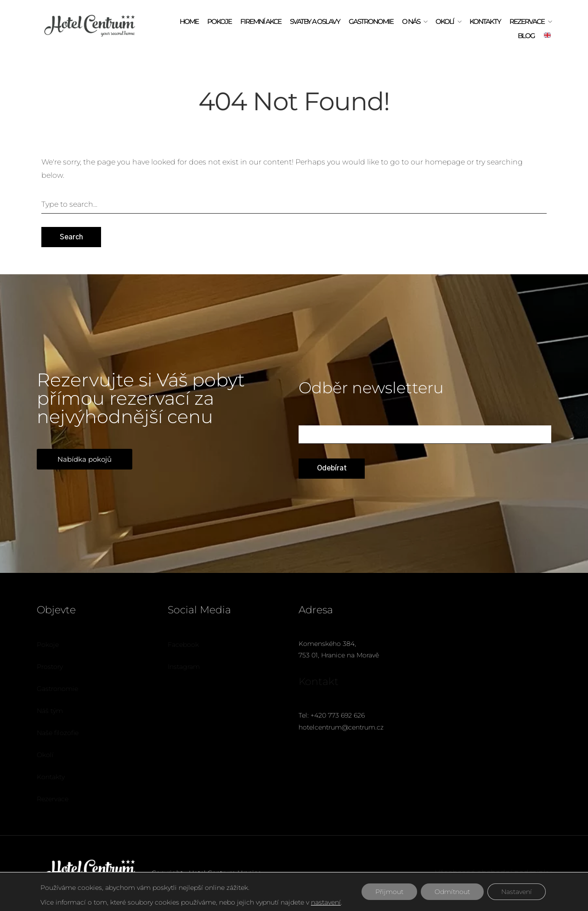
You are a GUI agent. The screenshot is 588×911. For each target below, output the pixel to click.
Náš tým (50, 711)
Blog (526, 36)
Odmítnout (452, 892)
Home (189, 21)
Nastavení (517, 892)
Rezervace (527, 21)
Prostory (50, 667)
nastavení (326, 902)
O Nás (411, 21)
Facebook (183, 645)
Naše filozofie (58, 733)
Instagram (184, 667)
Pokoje (219, 21)
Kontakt (319, 682)
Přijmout (389, 892)
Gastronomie (371, 21)
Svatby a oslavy (315, 21)
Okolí (445, 21)
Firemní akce (261, 21)
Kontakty (485, 21)
